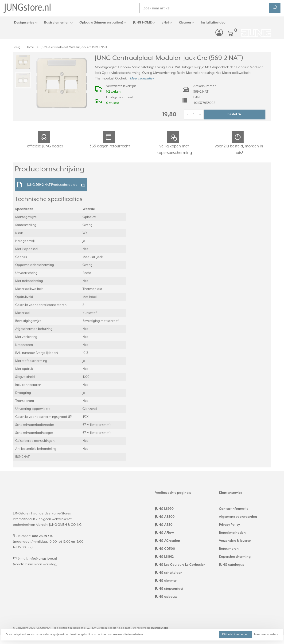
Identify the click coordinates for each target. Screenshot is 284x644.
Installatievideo (213, 23)
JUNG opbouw (166, 597)
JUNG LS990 (164, 509)
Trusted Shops (159, 628)
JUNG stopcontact (169, 589)
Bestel (234, 114)
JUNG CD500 (165, 549)
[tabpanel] (62, 83)
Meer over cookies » (266, 634)
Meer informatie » (142, 79)
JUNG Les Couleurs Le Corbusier (180, 565)
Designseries (24, 23)
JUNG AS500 (165, 517)
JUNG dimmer (166, 581)
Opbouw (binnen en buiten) (101, 23)
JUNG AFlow (164, 533)
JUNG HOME (142, 23)
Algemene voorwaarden (238, 517)
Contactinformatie (234, 509)
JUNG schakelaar (168, 573)
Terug (17, 47)
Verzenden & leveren (235, 541)
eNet (165, 23)
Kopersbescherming (235, 557)
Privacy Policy (229, 525)
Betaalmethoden (232, 533)
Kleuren (185, 23)
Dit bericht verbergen (235, 634)
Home (30, 47)
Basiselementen (57, 23)
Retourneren (229, 549)
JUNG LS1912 (164, 557)
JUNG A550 (164, 525)
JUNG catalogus (231, 565)
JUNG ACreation (168, 541)
